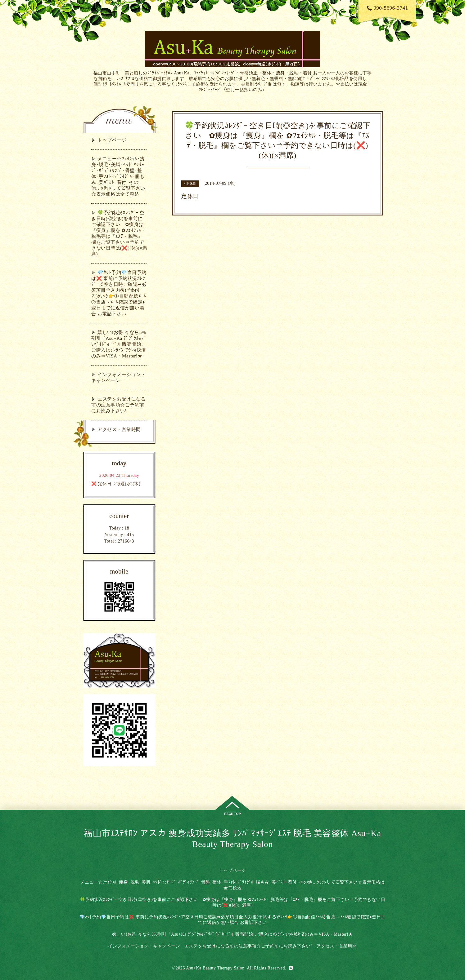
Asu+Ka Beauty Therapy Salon (215, 968)
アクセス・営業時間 (119, 429)
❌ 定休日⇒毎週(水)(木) (116, 484)
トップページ (112, 140)
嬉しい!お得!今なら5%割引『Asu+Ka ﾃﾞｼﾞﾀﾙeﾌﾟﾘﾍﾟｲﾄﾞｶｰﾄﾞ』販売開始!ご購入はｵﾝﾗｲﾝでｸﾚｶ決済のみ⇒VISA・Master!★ (119, 344)
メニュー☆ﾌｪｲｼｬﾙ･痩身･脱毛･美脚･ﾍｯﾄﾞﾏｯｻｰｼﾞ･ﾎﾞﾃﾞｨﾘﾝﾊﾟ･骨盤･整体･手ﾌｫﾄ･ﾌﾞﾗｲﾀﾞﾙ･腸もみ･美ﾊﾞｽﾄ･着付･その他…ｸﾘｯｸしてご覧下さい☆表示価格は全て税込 (118, 176)
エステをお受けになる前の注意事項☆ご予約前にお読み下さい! (118, 405)
